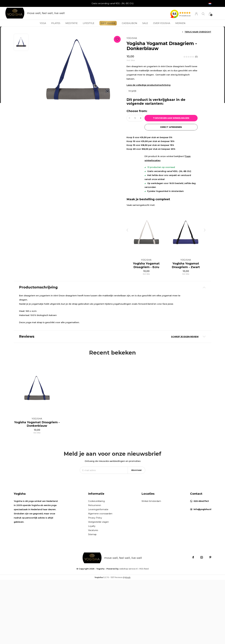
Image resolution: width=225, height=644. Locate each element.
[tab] (113, 287)
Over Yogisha (162, 23)
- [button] (129, 118)
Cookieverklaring (96, 504)
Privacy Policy (95, 521)
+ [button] (141, 118)
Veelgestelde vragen (98, 525)
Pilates (56, 23)
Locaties (148, 497)
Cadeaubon (130, 23)
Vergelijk (132, 91)
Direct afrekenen (171, 127)
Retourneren (95, 508)
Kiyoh (128, 580)
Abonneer (136, 473)
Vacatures (93, 533)
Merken (180, 23)
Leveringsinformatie (98, 512)
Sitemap (92, 537)
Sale (145, 23)
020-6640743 (201, 504)
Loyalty (92, 529)
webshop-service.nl (128, 572)
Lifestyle (89, 23)
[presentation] (127, 230)
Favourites (117, 39)
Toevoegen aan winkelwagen (171, 118)
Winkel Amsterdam (151, 504)
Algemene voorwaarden (100, 516)
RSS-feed (144, 572)
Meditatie (72, 23)
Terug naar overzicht (198, 32)
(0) (196, 57)
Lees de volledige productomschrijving (149, 85)
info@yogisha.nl (202, 512)
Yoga (43, 23)
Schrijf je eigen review (185, 337)
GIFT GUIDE (108, 23)
